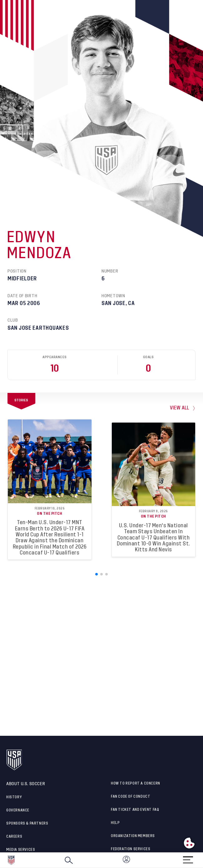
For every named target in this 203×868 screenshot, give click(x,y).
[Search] (69, 860)
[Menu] (188, 858)
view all (180, 408)
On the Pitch (50, 514)
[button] (203, 860)
